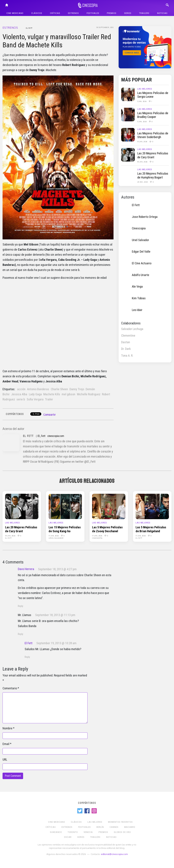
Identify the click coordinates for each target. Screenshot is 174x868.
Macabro (130, 827)
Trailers (144, 13)
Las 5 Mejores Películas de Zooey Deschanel (107, 529)
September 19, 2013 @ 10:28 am (56, 643)
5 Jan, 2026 (142, 121)
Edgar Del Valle (141, 252)
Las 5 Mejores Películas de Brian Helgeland (151, 529)
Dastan (126, 342)
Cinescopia (139, 228)
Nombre (7, 728)
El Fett (29, 28)
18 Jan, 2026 (143, 162)
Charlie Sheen (59, 389)
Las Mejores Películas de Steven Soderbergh (153, 135)
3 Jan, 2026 (142, 101)
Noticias (162, 13)
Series (128, 13)
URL (5, 760)
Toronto (73, 832)
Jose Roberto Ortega (145, 217)
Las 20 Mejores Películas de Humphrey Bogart (153, 175)
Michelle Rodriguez (89, 394)
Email (6, 744)
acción (21, 389)
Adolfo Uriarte (141, 275)
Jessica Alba (19, 394)
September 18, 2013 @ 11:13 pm (55, 615)
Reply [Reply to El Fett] (27, 657)
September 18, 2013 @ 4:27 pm (57, 569)
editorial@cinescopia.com (114, 854)
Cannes (114, 827)
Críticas (55, 13)
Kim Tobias (139, 298)
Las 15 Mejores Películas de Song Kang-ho (65, 529)
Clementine (128, 336)
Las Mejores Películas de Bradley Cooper (153, 115)
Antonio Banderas (38, 389)
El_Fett (42, 436)
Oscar (68, 837)
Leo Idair (137, 310)
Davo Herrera (26, 569)
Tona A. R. (127, 356)
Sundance (56, 832)
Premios (112, 13)
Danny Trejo (77, 389)
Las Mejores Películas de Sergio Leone (153, 95)
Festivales (93, 13)
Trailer (49, 399)
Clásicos (37, 13)
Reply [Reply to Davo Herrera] (20, 606)
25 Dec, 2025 (143, 182)
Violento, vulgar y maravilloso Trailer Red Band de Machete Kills (57, 41)
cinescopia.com (56, 436)
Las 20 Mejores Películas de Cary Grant (153, 155)
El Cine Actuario (142, 263)
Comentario (10, 688)
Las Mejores (145, 89)
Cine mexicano (15, 13)
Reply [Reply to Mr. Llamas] (20, 634)
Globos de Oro (122, 832)
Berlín (100, 827)
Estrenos (73, 13)
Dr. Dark (126, 349)
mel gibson (68, 394)
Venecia (88, 832)
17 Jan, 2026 (54, 536)
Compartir (50, 415)
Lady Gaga (35, 394)
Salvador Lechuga (132, 329)
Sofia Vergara (35, 399)
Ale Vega (137, 287)
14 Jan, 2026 (143, 141)
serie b (21, 399)
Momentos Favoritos (120, 822)
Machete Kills (52, 394)
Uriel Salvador (140, 240)
